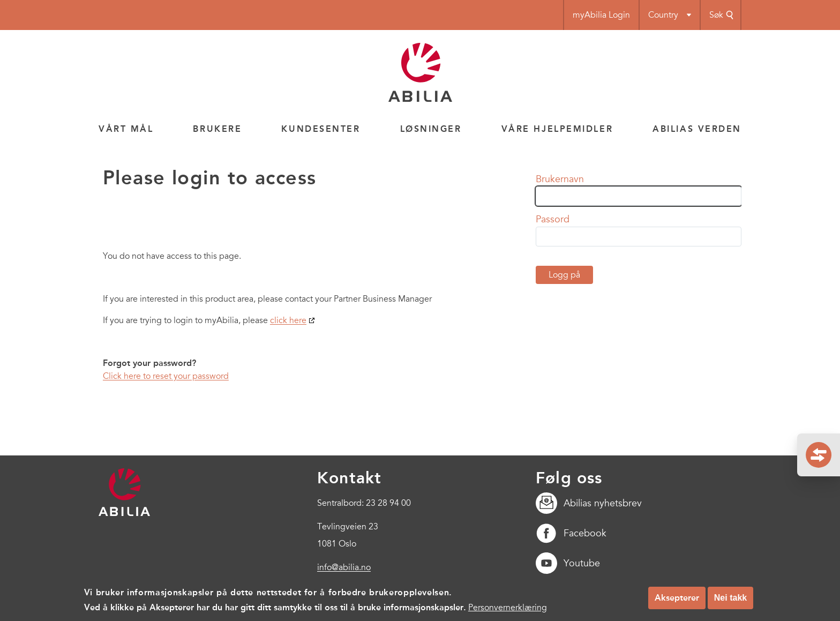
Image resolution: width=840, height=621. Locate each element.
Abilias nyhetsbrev (589, 503)
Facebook (571, 533)
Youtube (568, 563)
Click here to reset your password (166, 376)
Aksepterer (677, 601)
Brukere (217, 129)
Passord (553, 219)
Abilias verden (697, 129)
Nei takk (730, 601)
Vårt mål (126, 129)
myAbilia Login (601, 15)
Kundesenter (321, 129)
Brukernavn (560, 179)
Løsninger (431, 129)
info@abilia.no (344, 567)
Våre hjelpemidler (557, 129)
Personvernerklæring (508, 611)
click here (288, 320)
